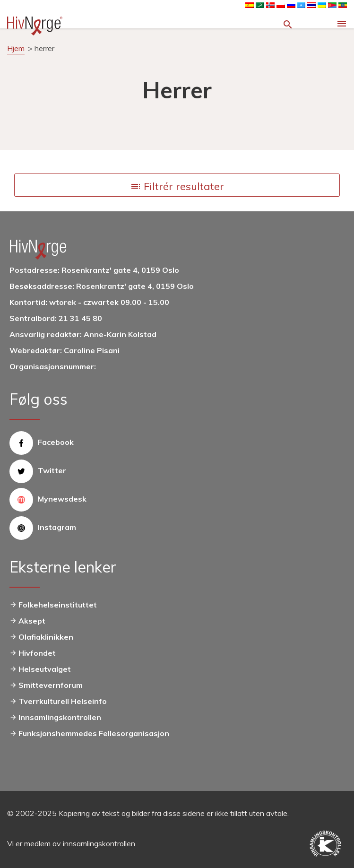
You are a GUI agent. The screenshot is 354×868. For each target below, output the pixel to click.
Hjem (16, 48)
